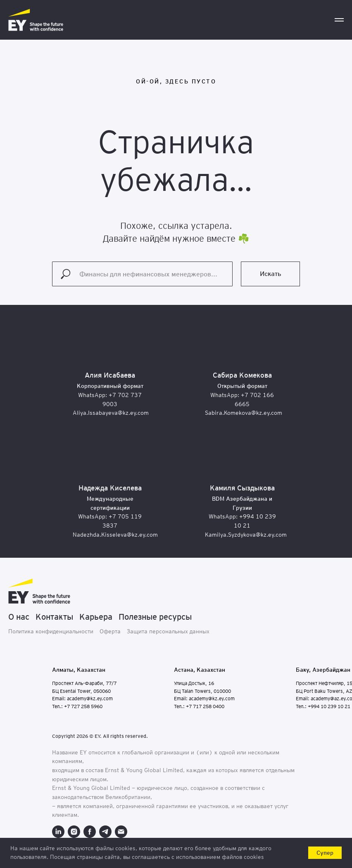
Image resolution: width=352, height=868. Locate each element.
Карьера (96, 617)
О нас (19, 617)
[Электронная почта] (121, 832)
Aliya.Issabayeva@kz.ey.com (111, 413)
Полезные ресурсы (155, 617)
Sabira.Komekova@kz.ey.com (244, 413)
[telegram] (105, 832)
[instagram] (74, 832)
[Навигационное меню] (339, 20)
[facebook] (90, 832)
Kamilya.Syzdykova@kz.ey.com (246, 535)
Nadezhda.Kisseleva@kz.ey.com (115, 535)
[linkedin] (58, 832)
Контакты (54, 617)
